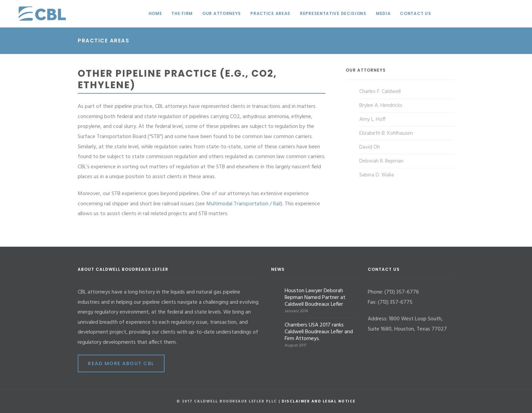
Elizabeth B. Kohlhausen (386, 133)
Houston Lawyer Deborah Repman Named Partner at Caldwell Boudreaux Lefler (315, 298)
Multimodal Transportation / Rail (243, 204)
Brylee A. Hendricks (381, 106)
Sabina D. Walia (377, 175)
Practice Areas (270, 13)
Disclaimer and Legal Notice (319, 401)
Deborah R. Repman (381, 161)
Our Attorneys (222, 13)
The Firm (182, 13)
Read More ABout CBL (121, 363)
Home (155, 13)
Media (383, 13)
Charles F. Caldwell (380, 92)
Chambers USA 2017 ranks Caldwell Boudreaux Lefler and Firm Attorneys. (319, 332)
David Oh (370, 147)
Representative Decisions (333, 13)
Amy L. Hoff (372, 119)
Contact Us (415, 13)
